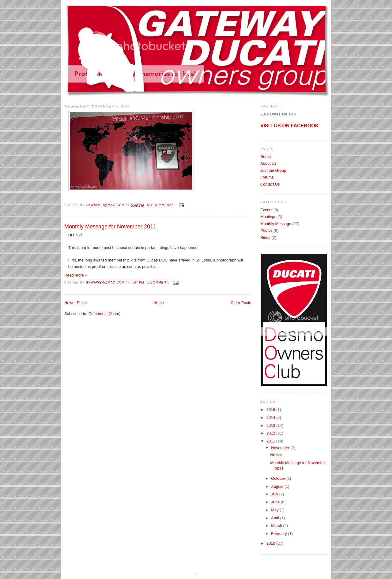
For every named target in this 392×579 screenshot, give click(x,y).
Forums (267, 177)
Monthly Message (276, 224)
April (275, 518)
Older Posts (241, 303)
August (278, 486)
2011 (271, 441)
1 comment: (159, 282)
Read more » (76, 275)
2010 (271, 543)
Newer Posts (75, 303)
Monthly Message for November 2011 (110, 227)
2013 (271, 425)
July (275, 494)
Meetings (268, 217)
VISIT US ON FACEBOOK (289, 126)
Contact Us (270, 184)
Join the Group (273, 170)
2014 (271, 417)
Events (266, 210)
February (279, 534)
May (275, 510)
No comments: (162, 205)
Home (159, 303)
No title (276, 455)
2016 (271, 410)
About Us (268, 163)
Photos (266, 230)
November (281, 448)
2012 (271, 433)
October (279, 478)
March (277, 526)
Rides (265, 237)
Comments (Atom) (104, 314)
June (276, 502)
